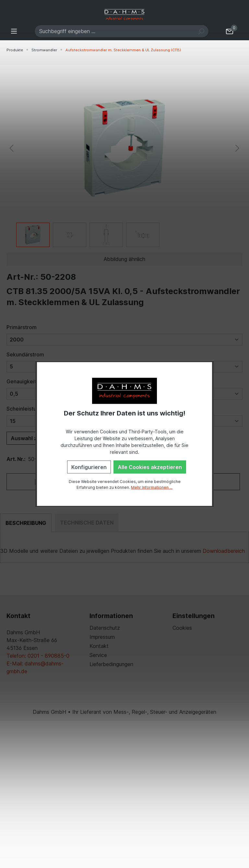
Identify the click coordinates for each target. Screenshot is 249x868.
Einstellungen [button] (194, 616)
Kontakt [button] (18, 616)
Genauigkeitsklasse (30, 381)
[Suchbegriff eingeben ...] (114, 31)
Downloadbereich (224, 551)
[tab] (26, 523)
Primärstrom (22, 327)
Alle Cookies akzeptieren (150, 467)
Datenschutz (105, 628)
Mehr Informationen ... (152, 487)
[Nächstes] (237, 148)
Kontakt (99, 646)
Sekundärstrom (25, 354)
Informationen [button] (111, 616)
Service (98, 655)
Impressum (102, 637)
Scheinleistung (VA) (31, 409)
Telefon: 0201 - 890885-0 (38, 656)
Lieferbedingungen (111, 664)
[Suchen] (201, 31)
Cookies (182, 628)
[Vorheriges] (11, 148)
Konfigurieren (89, 467)
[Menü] (14, 31)
